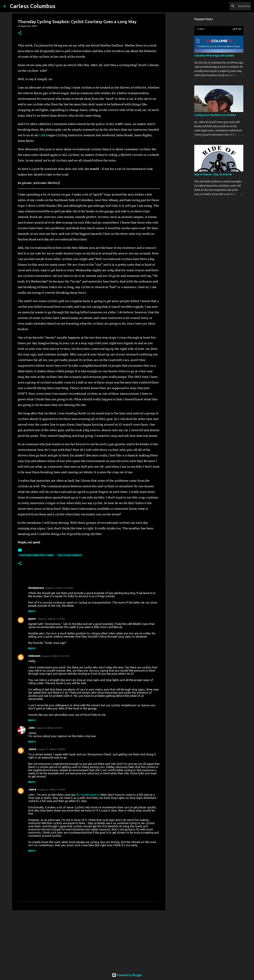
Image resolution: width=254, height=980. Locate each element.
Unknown (34, 656)
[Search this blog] (233, 6)
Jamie (32, 749)
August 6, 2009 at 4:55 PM (49, 728)
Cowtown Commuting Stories (36, 555)
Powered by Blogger (127, 975)
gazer (32, 619)
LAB (42, 135)
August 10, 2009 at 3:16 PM (52, 790)
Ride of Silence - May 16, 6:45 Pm (213, 174)
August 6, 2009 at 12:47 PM (56, 656)
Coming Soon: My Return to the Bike (215, 115)
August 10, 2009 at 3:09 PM (52, 749)
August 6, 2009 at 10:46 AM (59, 588)
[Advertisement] (89, 940)
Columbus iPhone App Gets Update (214, 56)
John (31, 728)
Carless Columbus (33, 6)
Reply (32, 611)
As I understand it (88, 795)
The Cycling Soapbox (70, 555)
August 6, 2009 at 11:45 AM (51, 619)
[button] (20, 33)
